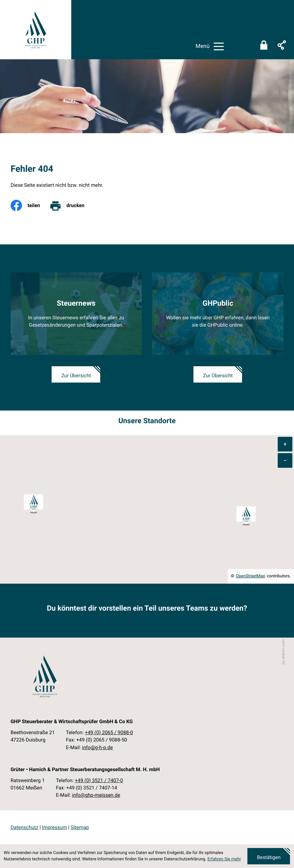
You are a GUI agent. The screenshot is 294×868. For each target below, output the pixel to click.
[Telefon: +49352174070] (99, 780)
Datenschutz (24, 827)
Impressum (54, 827)
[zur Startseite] (36, 30)
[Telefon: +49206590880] (109, 732)
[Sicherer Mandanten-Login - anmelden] (264, 46)
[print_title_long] (72, 205)
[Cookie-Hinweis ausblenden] (269, 856)
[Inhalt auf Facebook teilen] (30, 205)
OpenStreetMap (250, 576)
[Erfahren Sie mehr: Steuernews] (76, 314)
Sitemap (80, 827)
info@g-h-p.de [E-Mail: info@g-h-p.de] (97, 747)
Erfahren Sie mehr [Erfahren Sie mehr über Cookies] (224, 859)
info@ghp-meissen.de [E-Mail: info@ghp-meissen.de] (96, 795)
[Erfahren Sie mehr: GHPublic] (218, 314)
